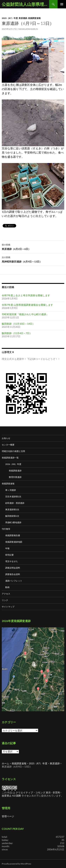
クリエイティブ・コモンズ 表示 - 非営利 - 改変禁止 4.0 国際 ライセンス (32, 794)
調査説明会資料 (13, 568)
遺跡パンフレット (14, 581)
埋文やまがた (12, 561)
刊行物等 (6, 529)
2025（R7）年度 (10, 18)
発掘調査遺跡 (15, 471)
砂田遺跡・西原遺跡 (15, 503)
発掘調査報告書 (13, 535)
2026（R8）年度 (13, 464)
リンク (5, 600)
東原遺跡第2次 (12, 509)
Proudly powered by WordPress (16, 864)
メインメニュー (62, 4)
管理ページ (8, 816)
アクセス (6, 594)
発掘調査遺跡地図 (14, 542)
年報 (7, 548)
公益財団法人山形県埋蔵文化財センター (25, 4)
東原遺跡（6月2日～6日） (33, 247)
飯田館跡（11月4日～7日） (17, 333)
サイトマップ (8, 607)
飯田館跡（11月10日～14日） (18, 324)
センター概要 (8, 445)
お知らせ (6, 438)
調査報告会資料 (13, 574)
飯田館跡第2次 (12, 516)
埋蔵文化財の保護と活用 (13, 451)
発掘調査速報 (34, 18)
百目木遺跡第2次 (13, 497)
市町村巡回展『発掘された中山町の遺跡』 (25, 314)
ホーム (5, 763)
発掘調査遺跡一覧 (10, 458)
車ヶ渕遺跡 (11, 490)
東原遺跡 (23, 18)
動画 (7, 587)
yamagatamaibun (28, 29)
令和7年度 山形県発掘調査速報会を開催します (27, 305)
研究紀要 (10, 555)
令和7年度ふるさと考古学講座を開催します (26, 295)
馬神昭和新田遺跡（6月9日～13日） (33, 259)
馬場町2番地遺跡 (13, 522)
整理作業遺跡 (15, 477)
